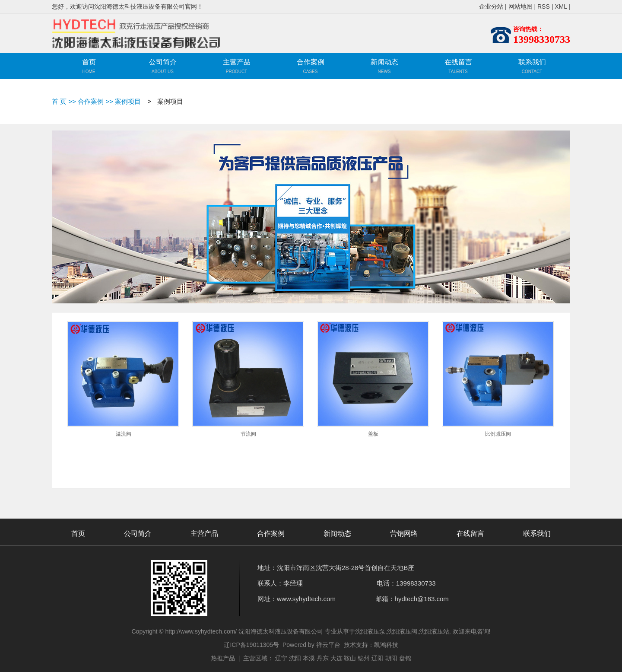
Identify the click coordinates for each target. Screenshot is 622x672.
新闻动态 (384, 62)
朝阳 (391, 658)
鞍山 (350, 658)
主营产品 (236, 67)
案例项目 (128, 101)
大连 (336, 658)
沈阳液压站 (434, 631)
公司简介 (163, 62)
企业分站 (491, 6)
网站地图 (520, 6)
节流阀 (248, 434)
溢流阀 (124, 434)
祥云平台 (328, 645)
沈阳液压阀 (402, 631)
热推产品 (223, 658)
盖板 (373, 434)
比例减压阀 (498, 434)
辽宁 (281, 658)
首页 (89, 62)
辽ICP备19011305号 (251, 645)
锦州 (364, 658)
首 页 (59, 101)
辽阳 (378, 658)
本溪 (309, 658)
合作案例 (311, 62)
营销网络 (404, 533)
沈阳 (295, 658)
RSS (544, 6)
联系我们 (532, 62)
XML (561, 6)
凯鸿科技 (386, 645)
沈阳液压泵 (370, 631)
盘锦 (405, 658)
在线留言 (458, 62)
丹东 (323, 658)
